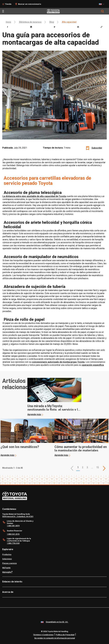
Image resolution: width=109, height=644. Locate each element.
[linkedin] (31, 27)
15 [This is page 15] (98, 467)
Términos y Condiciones (43, 635)
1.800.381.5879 (13, 526)
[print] (78, 27)
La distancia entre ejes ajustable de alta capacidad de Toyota (34, 196)
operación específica (93, 365)
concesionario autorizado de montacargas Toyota (58, 362)
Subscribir (97, 148)
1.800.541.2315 (13, 534)
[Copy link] (101, 27)
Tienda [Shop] (8, 4)
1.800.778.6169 (13, 543)
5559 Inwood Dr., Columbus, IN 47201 (18, 516)
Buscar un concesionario (30, 4)
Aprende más (34, 414)
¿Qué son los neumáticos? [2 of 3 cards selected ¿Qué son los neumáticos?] (20, 447)
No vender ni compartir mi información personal (55, 638)
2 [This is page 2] (83, 467)
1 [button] (78, 467)
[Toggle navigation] (3, 11)
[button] (72, 468)
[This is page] (104, 468)
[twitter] (54, 27)
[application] (54, 397)
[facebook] (8, 27)
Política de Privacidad (65, 635)
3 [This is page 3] (87, 467)
